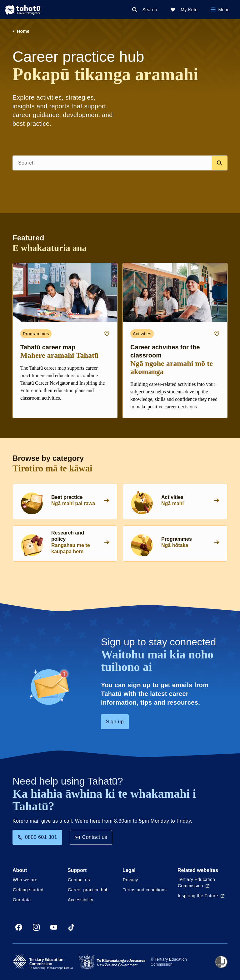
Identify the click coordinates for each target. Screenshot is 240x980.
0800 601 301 (37, 837)
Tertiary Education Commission (196, 883)
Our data (22, 900)
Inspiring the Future (201, 896)
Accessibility (80, 900)
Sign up (115, 722)
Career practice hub (88, 890)
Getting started (28, 890)
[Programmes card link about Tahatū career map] (65, 341)
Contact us (91, 837)
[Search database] (219, 163)
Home (23, 31)
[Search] (146, 10)
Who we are (25, 880)
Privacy (130, 880)
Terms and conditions (145, 890)
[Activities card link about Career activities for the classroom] (175, 341)
